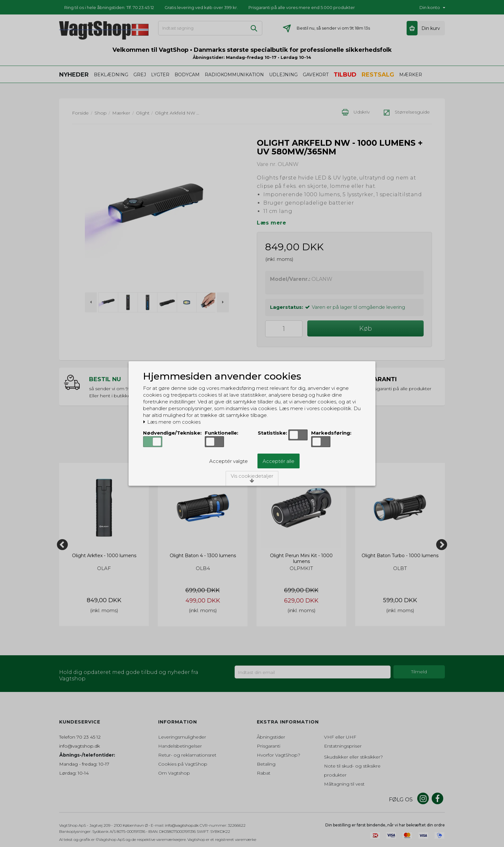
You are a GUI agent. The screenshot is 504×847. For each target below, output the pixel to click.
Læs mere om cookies (172, 422)
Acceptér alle (279, 461)
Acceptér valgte (229, 461)
